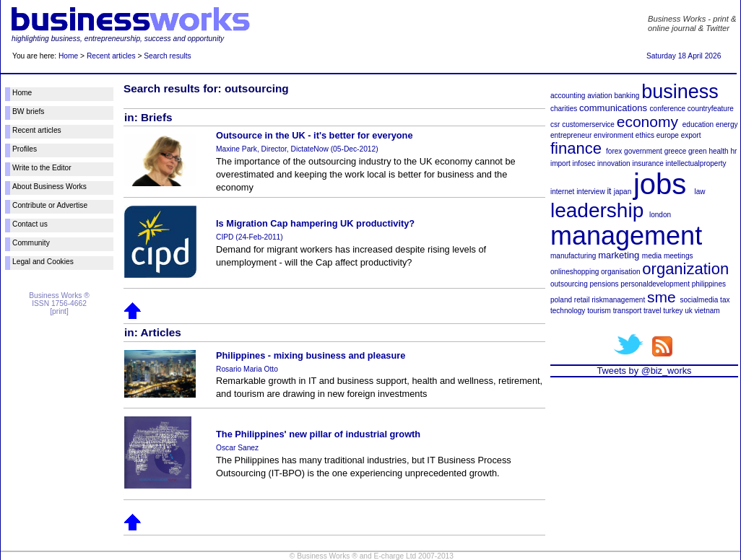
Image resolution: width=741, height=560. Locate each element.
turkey (673, 311)
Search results (167, 56)
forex (614, 151)
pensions (604, 284)
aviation (599, 96)
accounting (568, 96)
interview (590, 192)
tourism (599, 311)
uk (689, 311)
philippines (709, 284)
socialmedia (699, 300)
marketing (619, 255)
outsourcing (569, 284)
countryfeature (711, 109)
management (626, 236)
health (718, 151)
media (652, 256)
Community (31, 243)
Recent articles (111, 56)
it (609, 191)
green (698, 151)
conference (668, 109)
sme (662, 297)
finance (576, 148)
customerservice (588, 124)
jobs (660, 184)
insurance (647, 163)
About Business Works (49, 187)
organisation (620, 272)
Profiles (25, 149)
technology (568, 311)
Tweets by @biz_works (644, 371)
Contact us (30, 224)
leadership (597, 210)
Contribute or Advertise (50, 205)
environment (614, 135)
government (643, 151)
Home (68, 56)
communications (613, 108)
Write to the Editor (42, 168)
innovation (614, 163)
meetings (679, 256)
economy (647, 122)
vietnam (707, 311)
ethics (645, 135)
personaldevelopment (655, 284)
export (691, 135)
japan (623, 192)
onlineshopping (575, 272)
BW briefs (28, 111)
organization (685, 269)
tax (725, 300)
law (700, 192)
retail (582, 300)
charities (564, 109)
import (560, 163)
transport (627, 311)
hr (733, 151)
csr (555, 124)
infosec (584, 163)
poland (561, 300)
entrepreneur (571, 135)
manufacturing (573, 256)
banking (627, 96)
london (660, 215)
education (698, 124)
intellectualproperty (696, 163)
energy (727, 124)
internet (562, 192)
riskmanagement (618, 300)
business (680, 92)
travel (652, 311)
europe (668, 135)
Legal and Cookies (43, 262)
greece (676, 151)
